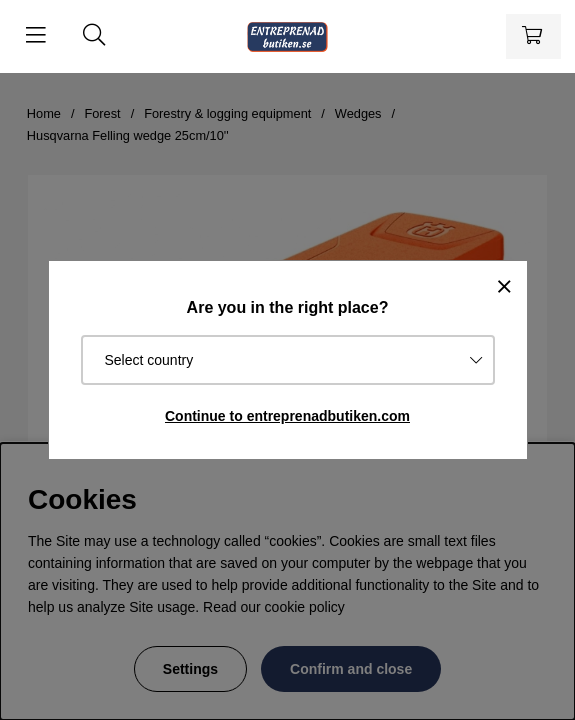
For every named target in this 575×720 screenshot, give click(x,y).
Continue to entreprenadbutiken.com (287, 416)
